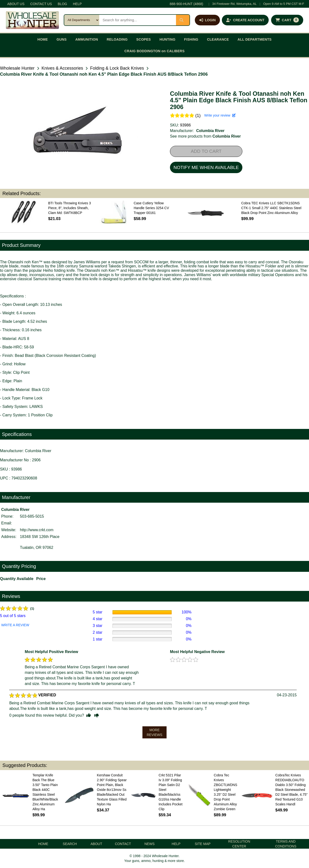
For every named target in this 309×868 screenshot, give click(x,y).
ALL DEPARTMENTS (255, 39)
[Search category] (82, 20)
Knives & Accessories (62, 68)
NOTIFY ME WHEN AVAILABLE (206, 167)
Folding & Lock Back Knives (117, 68)
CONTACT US (41, 4)
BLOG (62, 4)
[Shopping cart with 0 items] (287, 20)
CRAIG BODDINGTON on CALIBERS (154, 51)
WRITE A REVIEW (15, 625)
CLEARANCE (218, 39)
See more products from (205, 136)
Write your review (220, 115)
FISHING (191, 39)
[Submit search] (183, 20)
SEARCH (70, 844)
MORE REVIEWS (155, 732)
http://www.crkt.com (37, 530)
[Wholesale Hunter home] (32, 20)
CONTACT (123, 844)
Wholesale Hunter (17, 68)
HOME (43, 39)
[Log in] (207, 20)
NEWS (149, 844)
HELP (77, 4)
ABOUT (96, 844)
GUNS (62, 39)
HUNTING (168, 39)
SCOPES (144, 39)
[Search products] (138, 20)
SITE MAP (203, 844)
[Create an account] (245, 20)
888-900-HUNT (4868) (186, 4)
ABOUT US (16, 4)
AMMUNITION (87, 39)
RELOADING (117, 39)
